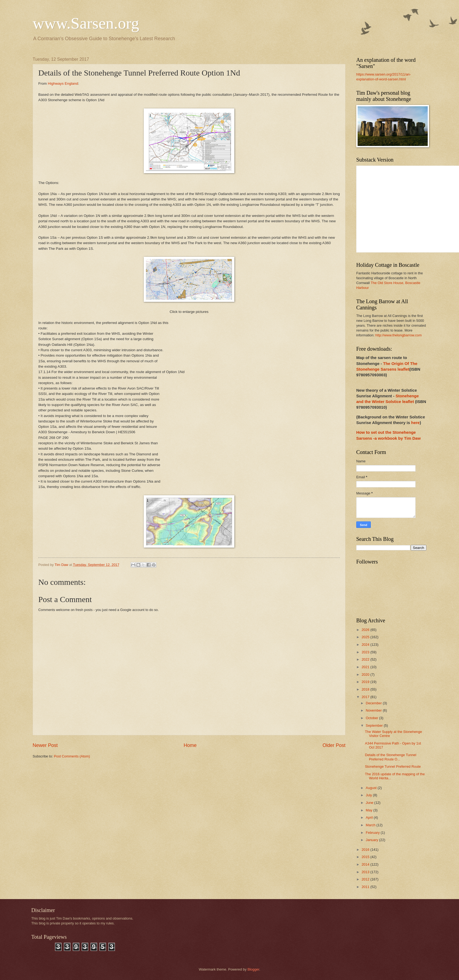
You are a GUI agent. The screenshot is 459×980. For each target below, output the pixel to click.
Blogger (254, 969)
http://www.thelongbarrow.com (399, 335)
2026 (366, 630)
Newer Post (45, 745)
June (370, 803)
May (369, 810)
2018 (366, 689)
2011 (366, 887)
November (374, 710)
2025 (366, 637)
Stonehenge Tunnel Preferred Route (393, 766)
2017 (366, 697)
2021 (366, 667)
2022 (366, 659)
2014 (366, 864)
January (372, 840)
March (371, 825)
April (370, 817)
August (372, 788)
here (415, 423)
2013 (366, 872)
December (374, 703)
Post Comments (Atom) (72, 756)
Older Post (334, 745)
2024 (366, 645)
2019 (366, 682)
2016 (366, 850)
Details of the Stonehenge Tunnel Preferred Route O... (391, 757)
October (372, 718)
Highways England (63, 83)
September (375, 725)
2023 (366, 652)
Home (190, 745)
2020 (366, 675)
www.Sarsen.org (86, 23)
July (369, 795)
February (373, 833)
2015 (366, 857)
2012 (366, 879)
